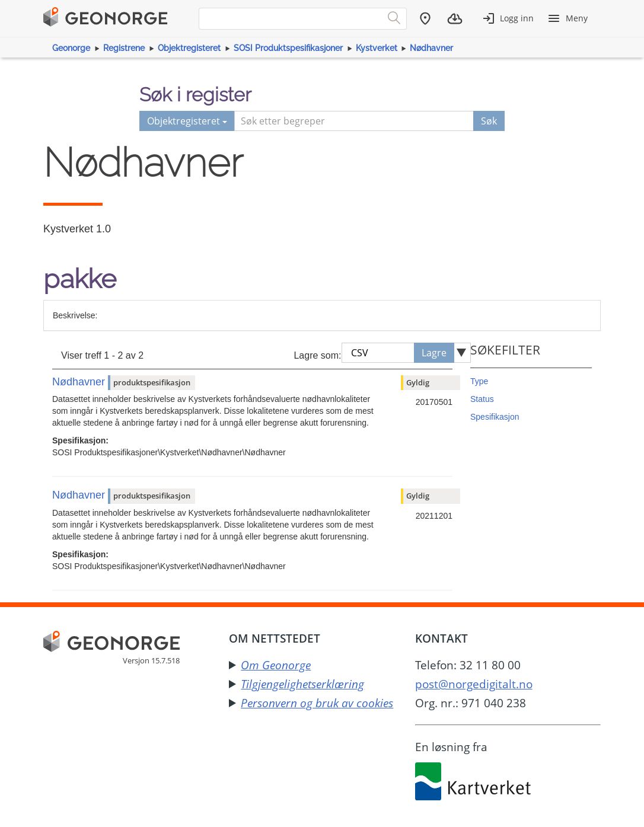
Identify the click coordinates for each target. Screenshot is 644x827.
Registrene (124, 48)
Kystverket (377, 48)
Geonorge (71, 48)
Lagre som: (317, 355)
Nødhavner (431, 48)
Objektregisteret (189, 48)
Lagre (434, 353)
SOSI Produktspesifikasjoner (288, 48)
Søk (489, 121)
